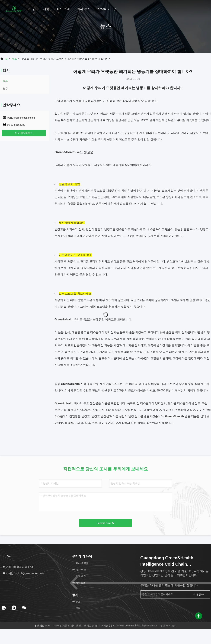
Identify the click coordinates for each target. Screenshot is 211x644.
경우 (5, 88)
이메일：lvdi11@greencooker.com (23, 573)
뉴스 (14, 59)
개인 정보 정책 (42, 626)
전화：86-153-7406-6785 (18, 567)
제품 (46, 9)
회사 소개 (63, 9)
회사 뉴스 (84, 9)
